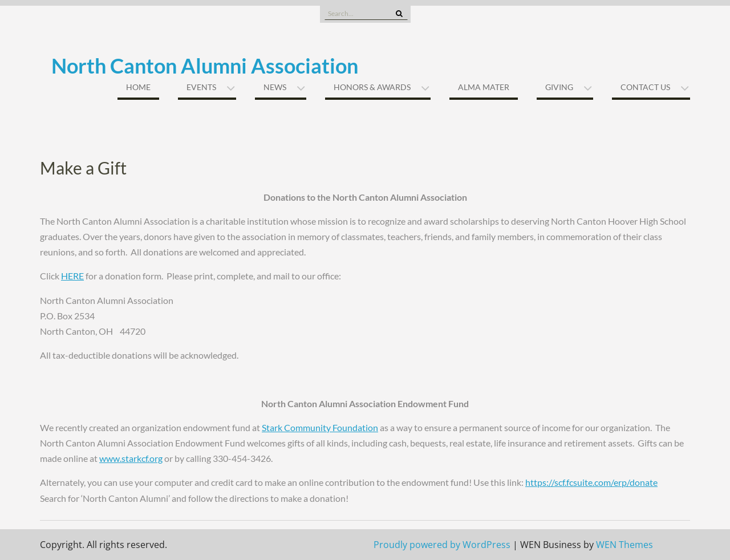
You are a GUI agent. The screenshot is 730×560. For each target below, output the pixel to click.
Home (138, 87)
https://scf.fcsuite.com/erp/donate (591, 482)
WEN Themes (624, 545)
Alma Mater (484, 87)
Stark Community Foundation (320, 427)
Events (201, 87)
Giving (559, 87)
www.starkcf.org (131, 458)
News (275, 87)
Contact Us (645, 87)
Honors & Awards (372, 87)
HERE (72, 276)
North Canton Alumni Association (205, 66)
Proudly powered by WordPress (442, 545)
